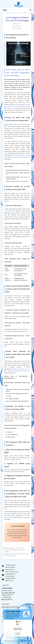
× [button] (31, 610)
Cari (18, 607)
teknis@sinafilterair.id (10, 574)
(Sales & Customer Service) (12, 572)
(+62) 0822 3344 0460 (11, 565)
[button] (18, 625)
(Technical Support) (10, 576)
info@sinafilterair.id (10, 570)
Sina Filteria (18, 635)
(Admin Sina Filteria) (10, 567)
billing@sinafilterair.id (10, 578)
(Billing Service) (9, 581)
